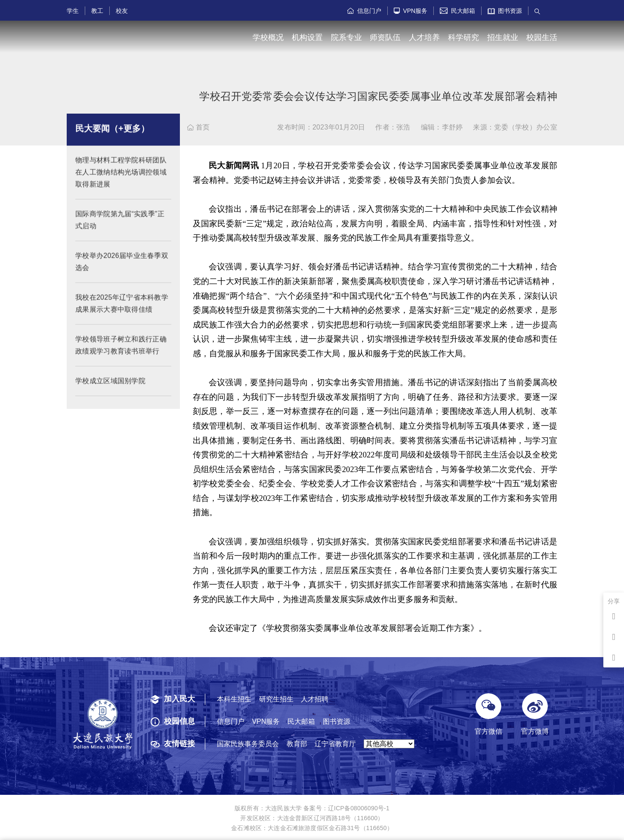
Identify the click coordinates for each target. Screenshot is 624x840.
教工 (97, 11)
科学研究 (463, 37)
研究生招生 (276, 699)
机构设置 (307, 37)
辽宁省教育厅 (335, 744)
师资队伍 (385, 37)
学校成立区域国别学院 (110, 388)
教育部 (297, 744)
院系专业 (346, 37)
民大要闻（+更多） (112, 136)
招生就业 (503, 37)
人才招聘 (315, 699)
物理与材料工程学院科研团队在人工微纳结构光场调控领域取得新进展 (121, 179)
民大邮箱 (457, 11)
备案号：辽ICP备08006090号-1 (346, 808)
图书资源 (505, 11)
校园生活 (542, 37)
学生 (73, 11)
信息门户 (364, 11)
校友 (122, 11)
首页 (199, 127)
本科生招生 (234, 699)
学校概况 (268, 37)
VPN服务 (411, 11)
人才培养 (424, 37)
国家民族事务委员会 (248, 744)
